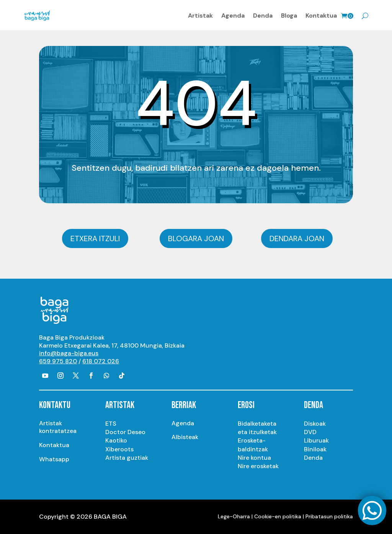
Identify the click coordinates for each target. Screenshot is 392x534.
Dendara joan (297, 238)
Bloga (289, 16)
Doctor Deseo (125, 432)
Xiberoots (119, 449)
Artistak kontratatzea (58, 427)
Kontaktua (321, 16)
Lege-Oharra (234, 516)
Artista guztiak (127, 458)
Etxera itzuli (95, 238)
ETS (111, 424)
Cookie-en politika (278, 516)
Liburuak (316, 440)
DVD (310, 432)
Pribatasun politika (329, 516)
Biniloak (315, 449)
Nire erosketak (258, 466)
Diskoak (315, 424)
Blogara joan (196, 238)
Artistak (200, 16)
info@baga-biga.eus (69, 353)
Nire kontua (254, 458)
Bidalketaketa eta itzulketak (257, 428)
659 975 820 (58, 361)
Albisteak (185, 437)
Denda (263, 16)
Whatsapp (54, 459)
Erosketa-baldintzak (253, 445)
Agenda (233, 16)
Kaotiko (116, 440)
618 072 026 (101, 361)
